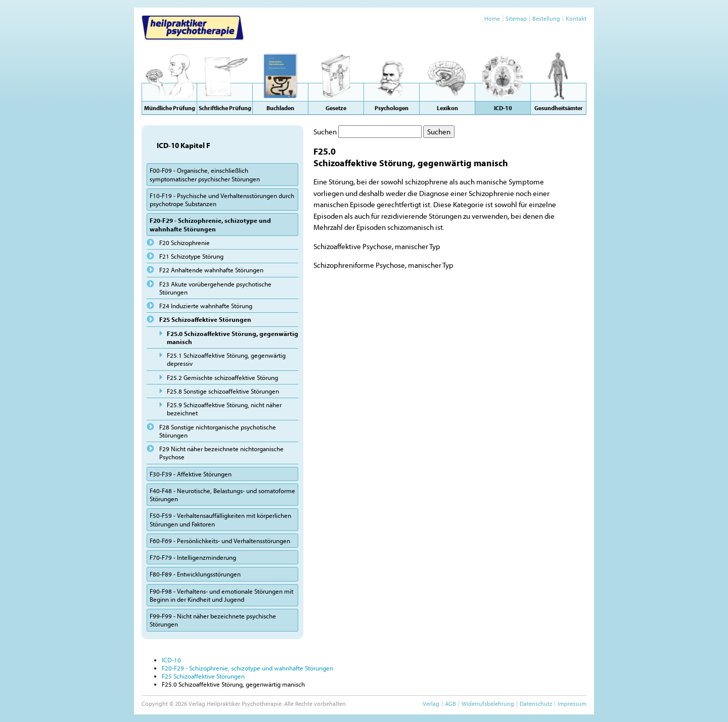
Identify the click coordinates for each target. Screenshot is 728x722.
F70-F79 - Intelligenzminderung (193, 557)
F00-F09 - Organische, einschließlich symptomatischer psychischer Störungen (205, 174)
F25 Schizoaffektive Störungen (205, 319)
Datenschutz (536, 704)
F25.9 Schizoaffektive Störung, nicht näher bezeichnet (224, 409)
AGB (450, 704)
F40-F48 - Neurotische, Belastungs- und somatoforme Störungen (222, 495)
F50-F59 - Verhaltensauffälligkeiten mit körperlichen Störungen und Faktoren (220, 519)
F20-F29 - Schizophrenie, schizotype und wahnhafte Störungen (210, 224)
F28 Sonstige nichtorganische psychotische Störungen (218, 431)
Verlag (431, 704)
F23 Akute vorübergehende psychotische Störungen (215, 288)
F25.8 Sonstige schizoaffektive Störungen (223, 391)
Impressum (572, 704)
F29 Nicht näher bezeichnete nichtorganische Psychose (221, 453)
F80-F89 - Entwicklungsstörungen (195, 574)
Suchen (325, 132)
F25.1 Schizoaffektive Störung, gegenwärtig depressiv (226, 359)
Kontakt (576, 18)
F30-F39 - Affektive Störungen (191, 474)
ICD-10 (171, 660)
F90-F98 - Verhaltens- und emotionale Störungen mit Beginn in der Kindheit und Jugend (221, 595)
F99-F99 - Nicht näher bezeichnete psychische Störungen (213, 620)
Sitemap (516, 18)
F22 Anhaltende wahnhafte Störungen (211, 270)
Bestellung (546, 18)
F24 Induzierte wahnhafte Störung (206, 306)
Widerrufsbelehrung (488, 704)
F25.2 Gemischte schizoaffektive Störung (222, 377)
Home (492, 18)
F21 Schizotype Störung (191, 256)
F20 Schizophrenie (185, 243)
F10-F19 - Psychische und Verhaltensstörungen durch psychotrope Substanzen (222, 200)
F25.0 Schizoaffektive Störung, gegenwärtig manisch (233, 338)
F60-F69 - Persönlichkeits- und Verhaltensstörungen (220, 541)
